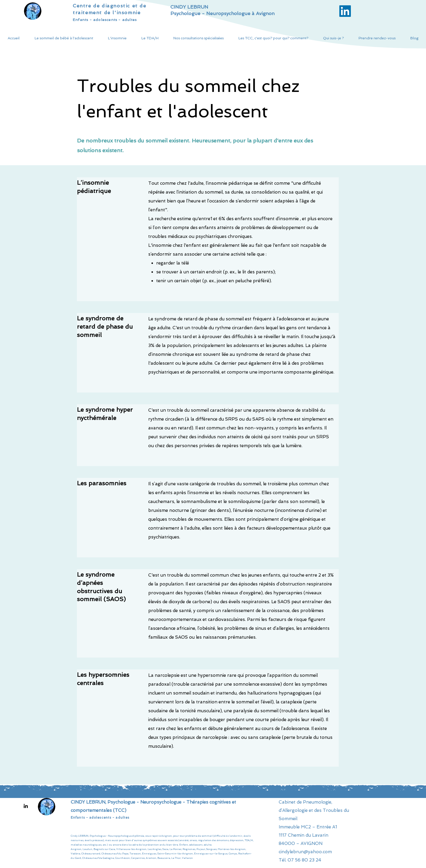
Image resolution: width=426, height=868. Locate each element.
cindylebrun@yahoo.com (305, 852)
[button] (64, 38)
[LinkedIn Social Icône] (345, 11)
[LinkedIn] (26, 806)
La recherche (162, 219)
